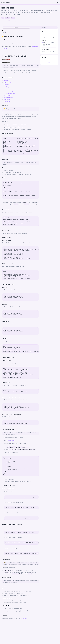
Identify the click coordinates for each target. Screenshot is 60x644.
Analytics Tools (9, 90)
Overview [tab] (16, 28)
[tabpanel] (30, 325)
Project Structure (8, 82)
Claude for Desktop (11, 440)
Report (12, 21)
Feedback (5, 21)
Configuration (7, 86)
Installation (6, 84)
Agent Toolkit (24, 619)
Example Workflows (8, 98)
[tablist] (30, 28)
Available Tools (7, 88)
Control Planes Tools (10, 94)
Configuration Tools (10, 92)
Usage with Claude (8, 96)
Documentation (46, 61)
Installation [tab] (44, 28)
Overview (6, 81)
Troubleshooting (8, 101)
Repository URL (46, 63)
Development (7, 99)
